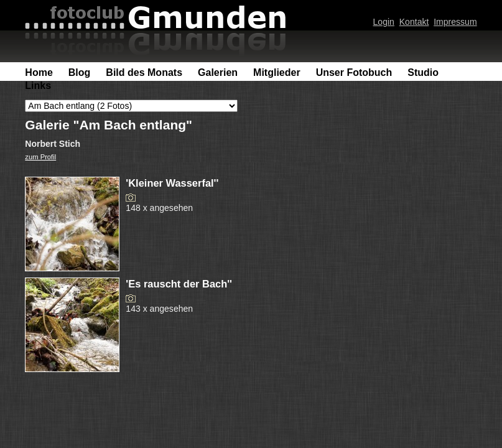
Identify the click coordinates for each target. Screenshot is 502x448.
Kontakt (414, 22)
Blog (80, 72)
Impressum (455, 22)
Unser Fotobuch (354, 72)
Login (384, 22)
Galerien (218, 72)
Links (38, 86)
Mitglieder (277, 72)
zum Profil (40, 157)
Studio (423, 72)
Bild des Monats (144, 72)
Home (39, 72)
